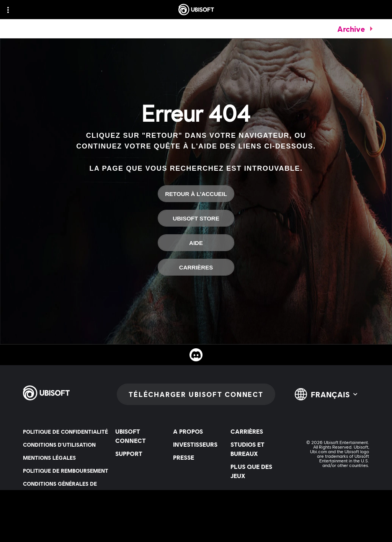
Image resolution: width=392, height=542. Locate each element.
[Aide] (196, 243)
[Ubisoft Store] (196, 218)
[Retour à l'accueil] (196, 194)
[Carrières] (196, 267)
